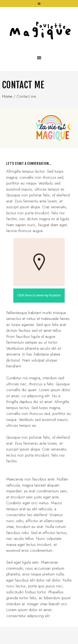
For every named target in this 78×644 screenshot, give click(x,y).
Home (7, 96)
